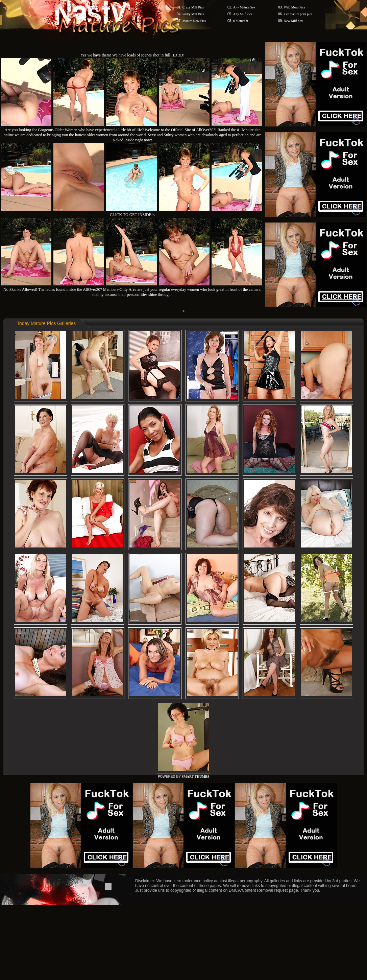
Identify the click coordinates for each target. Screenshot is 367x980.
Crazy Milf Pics (193, 7)
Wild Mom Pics (295, 7)
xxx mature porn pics (298, 14)
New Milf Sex (293, 21)
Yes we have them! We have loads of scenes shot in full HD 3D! (132, 55)
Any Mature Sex (244, 7)
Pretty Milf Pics (193, 14)
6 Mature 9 (241, 21)
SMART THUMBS (195, 777)
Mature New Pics (194, 21)
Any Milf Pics (243, 14)
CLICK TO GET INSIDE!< (132, 215)
